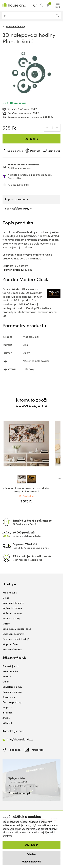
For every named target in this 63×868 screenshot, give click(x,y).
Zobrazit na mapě (19, 793)
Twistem (24, 175)
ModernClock (31, 337)
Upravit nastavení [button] (32, 862)
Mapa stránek (10, 644)
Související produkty (17, 208)
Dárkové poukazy (12, 702)
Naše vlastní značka (13, 603)
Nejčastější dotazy (12, 608)
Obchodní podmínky (13, 634)
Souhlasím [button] (32, 845)
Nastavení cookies (12, 649)
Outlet (6, 682)
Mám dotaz (54, 151)
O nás (6, 598)
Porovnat (35, 151)
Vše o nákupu (10, 593)
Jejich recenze (20, 560)
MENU (58, 5)
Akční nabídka (10, 671)
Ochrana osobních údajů (16, 639)
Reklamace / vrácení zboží (17, 629)
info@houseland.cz (20, 739)
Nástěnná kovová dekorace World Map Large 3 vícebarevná (27, 490)
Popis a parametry (16, 199)
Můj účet (7, 723)
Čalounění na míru (12, 692)
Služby (6, 624)
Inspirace (7, 713)
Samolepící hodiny (16, 26)
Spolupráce (9, 697)
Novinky (7, 676)
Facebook (15, 750)
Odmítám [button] (32, 854)
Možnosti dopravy (12, 613)
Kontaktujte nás (11, 666)
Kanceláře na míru (12, 687)
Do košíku (32, 139)
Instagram (37, 750)
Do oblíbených (15, 151)
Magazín (7, 707)
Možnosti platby (11, 618)
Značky (6, 718)
